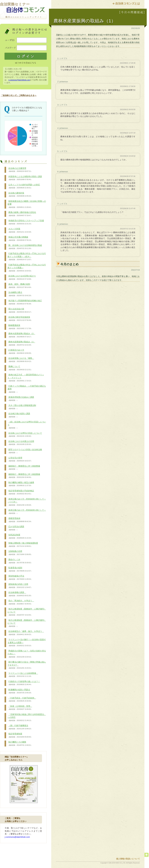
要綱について (20, 368)
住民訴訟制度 (20, 536)
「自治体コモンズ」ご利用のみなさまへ (19, 95)
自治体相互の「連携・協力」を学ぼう (26, 633)
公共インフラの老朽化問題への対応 (24, 186)
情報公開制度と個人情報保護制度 (23, 545)
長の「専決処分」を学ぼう (21, 602)
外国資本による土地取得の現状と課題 (25, 178)
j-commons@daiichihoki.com (19, 80)
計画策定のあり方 (20, 352)
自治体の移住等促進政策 (20, 319)
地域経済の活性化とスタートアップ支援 (26, 222)
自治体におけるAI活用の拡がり (22, 277)
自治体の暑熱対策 (20, 195)
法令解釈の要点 (20, 294)
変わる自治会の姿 (20, 310)
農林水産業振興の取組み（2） (21, 335)
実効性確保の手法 (20, 578)
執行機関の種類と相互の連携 (21, 484)
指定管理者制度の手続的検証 (21, 492)
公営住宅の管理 (20, 459)
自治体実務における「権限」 (21, 360)
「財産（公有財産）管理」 (20, 708)
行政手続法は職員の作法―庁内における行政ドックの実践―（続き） (27, 257)
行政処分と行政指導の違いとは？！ (24, 683)
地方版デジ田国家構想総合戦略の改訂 (25, 302)
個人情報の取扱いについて (128, 859)
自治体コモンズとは (128, 4)
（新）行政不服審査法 (20, 727)
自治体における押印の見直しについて (25, 435)
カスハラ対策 (20, 230)
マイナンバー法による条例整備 (23, 675)
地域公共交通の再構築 (20, 239)
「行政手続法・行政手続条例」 (22, 700)
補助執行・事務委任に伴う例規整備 (24, 468)
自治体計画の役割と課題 (19, 415)
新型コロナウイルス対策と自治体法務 (25, 451)
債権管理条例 (20, 520)
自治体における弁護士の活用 (21, 443)
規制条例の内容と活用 (20, 586)
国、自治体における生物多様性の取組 (25, 247)
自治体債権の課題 (20, 594)
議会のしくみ (20, 561)
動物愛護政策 (20, 327)
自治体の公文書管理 (20, 170)
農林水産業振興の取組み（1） (21, 343)
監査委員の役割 (20, 569)
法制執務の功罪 (20, 553)
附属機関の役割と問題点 (20, 691)
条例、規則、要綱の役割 (20, 286)
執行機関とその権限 (20, 744)
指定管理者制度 (20, 735)
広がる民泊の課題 (16, 528)
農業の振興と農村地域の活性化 (22, 214)
